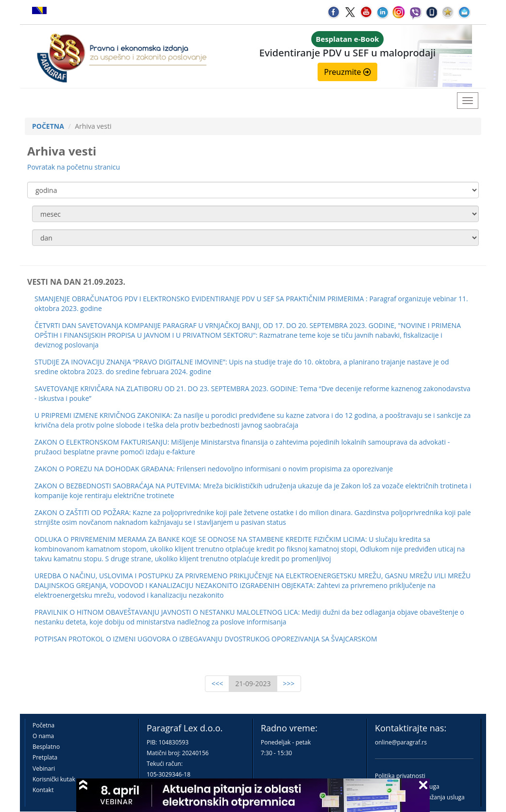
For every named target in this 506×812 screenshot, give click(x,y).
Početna (43, 725)
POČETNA (48, 126)
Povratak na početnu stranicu (74, 167)
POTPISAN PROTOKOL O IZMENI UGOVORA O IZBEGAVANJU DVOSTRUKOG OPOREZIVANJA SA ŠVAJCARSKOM (206, 639)
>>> (289, 683)
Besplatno (46, 747)
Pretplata (45, 757)
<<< (217, 683)
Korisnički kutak (54, 779)
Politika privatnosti (400, 776)
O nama (43, 736)
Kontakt (43, 790)
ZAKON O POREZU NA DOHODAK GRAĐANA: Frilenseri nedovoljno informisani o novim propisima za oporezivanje (214, 469)
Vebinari (44, 769)
